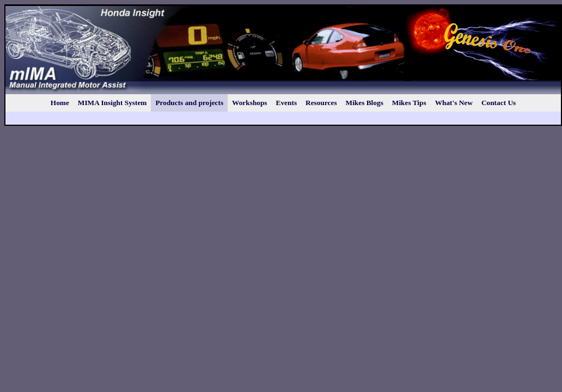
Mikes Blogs (365, 103)
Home (60, 103)
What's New (454, 103)
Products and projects (189, 103)
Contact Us (499, 103)
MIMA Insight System (112, 103)
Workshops (249, 103)
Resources (321, 103)
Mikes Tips (409, 103)
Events (287, 103)
